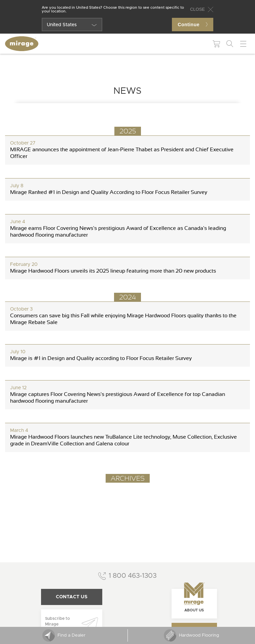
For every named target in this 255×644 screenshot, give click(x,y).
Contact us (72, 597)
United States (62, 25)
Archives (128, 478)
